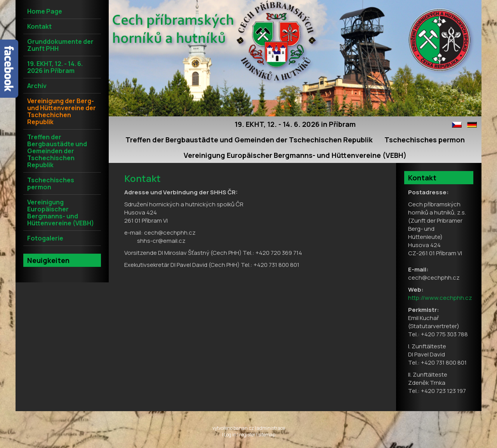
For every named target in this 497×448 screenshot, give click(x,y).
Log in (230, 435)
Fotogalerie (45, 238)
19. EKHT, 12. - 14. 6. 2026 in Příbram (295, 124)
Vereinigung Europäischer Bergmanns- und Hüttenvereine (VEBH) (295, 155)
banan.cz (244, 428)
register (247, 435)
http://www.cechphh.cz (440, 298)
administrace (271, 428)
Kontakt (39, 26)
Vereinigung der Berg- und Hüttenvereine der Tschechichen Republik (62, 111)
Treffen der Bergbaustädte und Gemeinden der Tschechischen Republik (249, 140)
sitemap (267, 435)
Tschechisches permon (425, 140)
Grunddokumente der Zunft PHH (60, 45)
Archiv (37, 86)
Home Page (45, 11)
